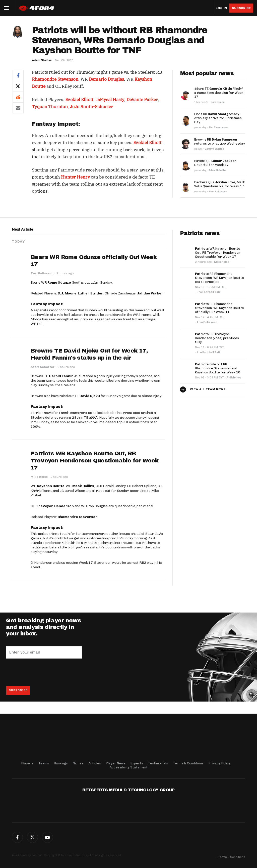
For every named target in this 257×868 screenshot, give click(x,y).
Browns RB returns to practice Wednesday (220, 141)
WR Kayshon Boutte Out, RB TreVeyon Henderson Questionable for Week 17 (218, 253)
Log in (221, 8)
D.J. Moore (67, 293)
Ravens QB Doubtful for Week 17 (215, 163)
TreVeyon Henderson (55, 506)
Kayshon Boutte (51, 486)
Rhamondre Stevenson (55, 79)
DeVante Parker (142, 100)
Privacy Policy (220, 763)
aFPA (93, 417)
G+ (47, 837)
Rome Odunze (59, 283)
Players (27, 763)
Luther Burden (90, 293)
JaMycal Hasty (110, 100)
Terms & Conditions (188, 763)
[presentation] (44, 672)
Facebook (17, 837)
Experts (137, 763)
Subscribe (241, 8)
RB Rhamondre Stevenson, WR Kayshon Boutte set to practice (219, 278)
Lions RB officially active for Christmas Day (218, 118)
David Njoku (90, 396)
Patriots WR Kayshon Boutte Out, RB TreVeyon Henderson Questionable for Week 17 (94, 461)
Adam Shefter (42, 60)
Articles (95, 763)
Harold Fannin (61, 376)
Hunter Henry (75, 177)
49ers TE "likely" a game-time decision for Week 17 (219, 93)
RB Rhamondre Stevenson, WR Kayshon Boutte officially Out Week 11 (219, 308)
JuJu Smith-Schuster (91, 107)
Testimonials (158, 763)
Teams (44, 763)
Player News (116, 763)
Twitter (32, 837)
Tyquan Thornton (50, 107)
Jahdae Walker (150, 293)
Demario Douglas (106, 79)
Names (78, 763)
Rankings (61, 763)
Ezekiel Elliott (79, 100)
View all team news (208, 389)
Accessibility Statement (129, 767)
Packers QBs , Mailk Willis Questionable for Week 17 (220, 184)
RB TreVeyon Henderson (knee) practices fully (217, 338)
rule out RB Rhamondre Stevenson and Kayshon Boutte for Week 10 (218, 368)
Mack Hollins (83, 486)
